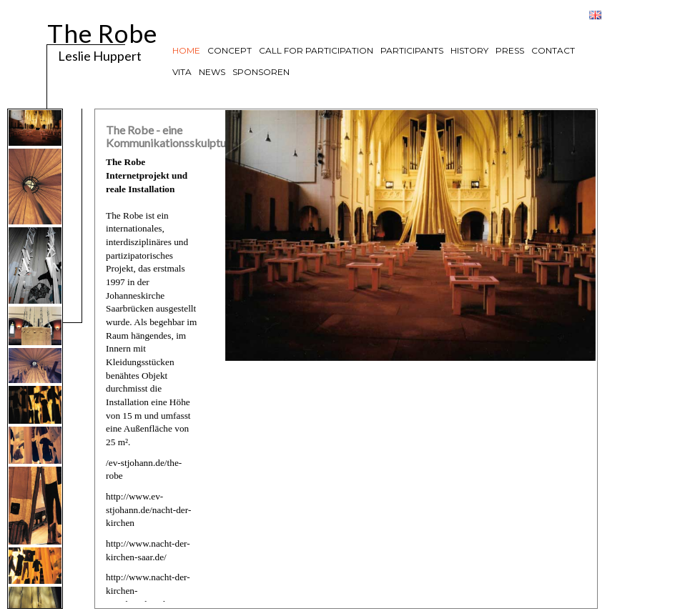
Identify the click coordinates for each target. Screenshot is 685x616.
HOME (186, 50)
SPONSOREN (261, 72)
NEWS (212, 72)
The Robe (102, 31)
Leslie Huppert (92, 55)
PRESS (510, 50)
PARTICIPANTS (412, 50)
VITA (182, 72)
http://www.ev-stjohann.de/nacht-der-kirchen (148, 510)
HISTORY (469, 50)
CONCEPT (230, 50)
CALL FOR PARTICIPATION (316, 50)
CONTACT (553, 50)
